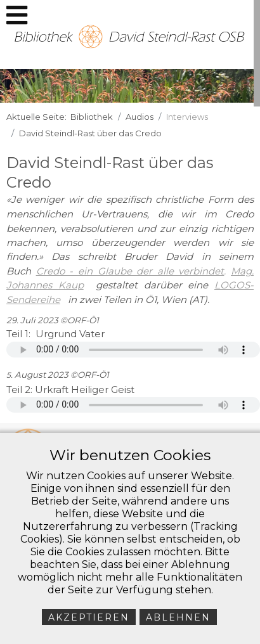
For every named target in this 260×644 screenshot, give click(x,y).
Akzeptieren (89, 617)
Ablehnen (178, 617)
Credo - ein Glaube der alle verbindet (130, 271)
